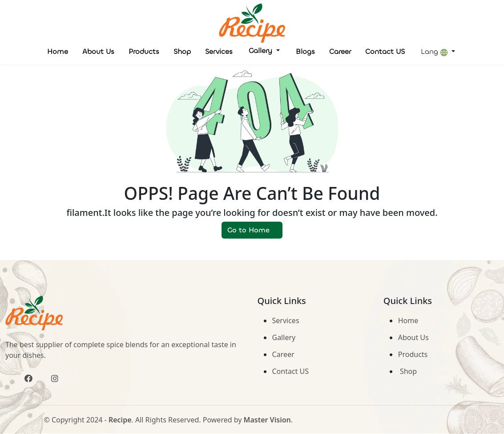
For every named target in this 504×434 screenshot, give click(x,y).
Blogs (305, 51)
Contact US (385, 51)
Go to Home (252, 230)
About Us (98, 51)
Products (144, 51)
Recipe (120, 420)
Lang (435, 51)
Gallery (262, 51)
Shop (182, 51)
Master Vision (267, 420)
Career (340, 51)
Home (58, 51)
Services (219, 51)
